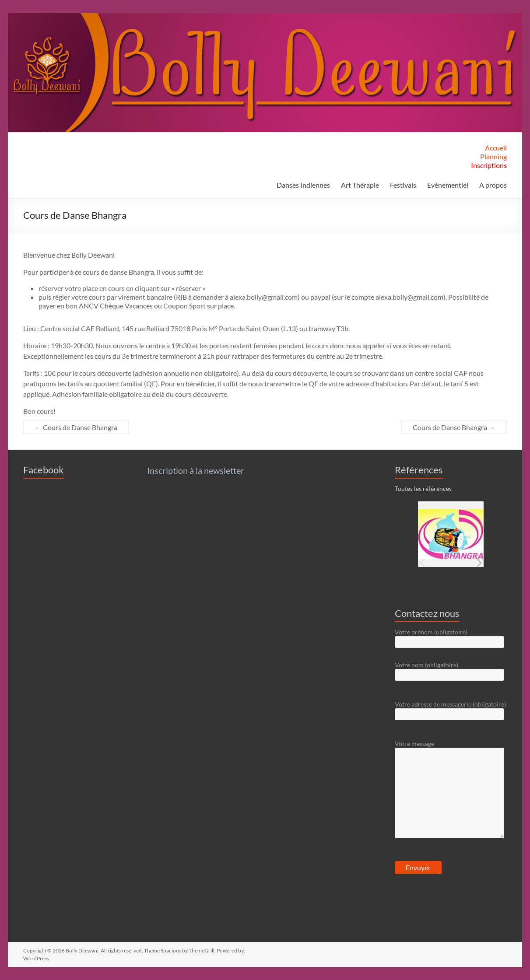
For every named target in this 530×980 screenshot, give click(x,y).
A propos (493, 185)
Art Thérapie (360, 185)
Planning (493, 156)
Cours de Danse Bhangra (76, 427)
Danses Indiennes (303, 185)
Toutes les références (423, 488)
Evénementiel (448, 185)
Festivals (403, 185)
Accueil (496, 148)
